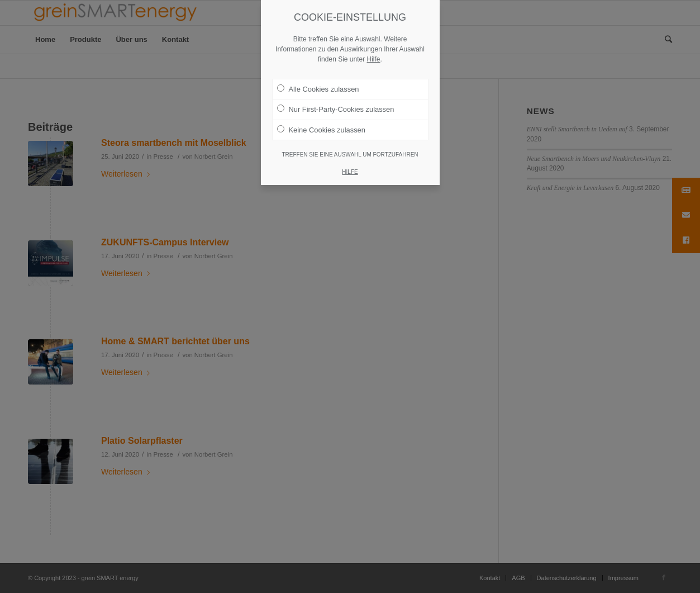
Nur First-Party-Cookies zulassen (336, 92)
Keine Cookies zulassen (321, 112)
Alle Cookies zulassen (318, 72)
